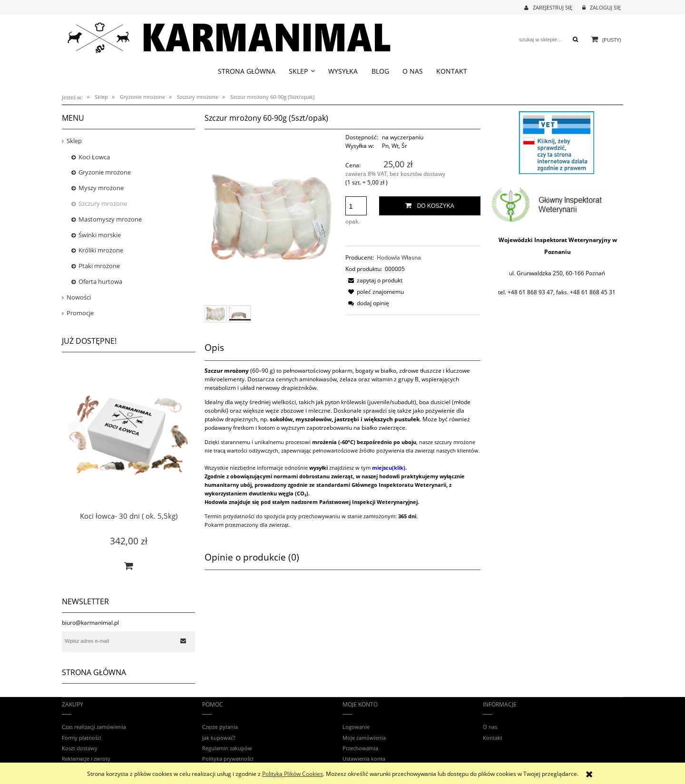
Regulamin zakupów (227, 748)
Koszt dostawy (80, 748)
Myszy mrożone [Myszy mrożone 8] (101, 188)
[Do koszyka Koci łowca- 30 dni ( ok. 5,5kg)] (128, 566)
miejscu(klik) (389, 468)
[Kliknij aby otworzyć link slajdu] (557, 143)
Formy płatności (82, 738)
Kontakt (493, 738)
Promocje (80, 313)
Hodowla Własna (399, 257)
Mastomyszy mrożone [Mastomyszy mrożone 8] (110, 219)
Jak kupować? (219, 738)
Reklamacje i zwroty (86, 759)
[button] (374, 280)
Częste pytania (220, 727)
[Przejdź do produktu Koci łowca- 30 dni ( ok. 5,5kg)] (128, 445)
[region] (557, 143)
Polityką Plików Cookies (293, 774)
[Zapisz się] (183, 641)
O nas (490, 727)
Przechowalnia (360, 748)
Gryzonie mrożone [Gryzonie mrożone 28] (105, 172)
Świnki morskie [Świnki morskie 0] (100, 235)
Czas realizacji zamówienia (94, 727)
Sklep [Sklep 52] (74, 141)
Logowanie (356, 727)
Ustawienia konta (364, 759)
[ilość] (356, 206)
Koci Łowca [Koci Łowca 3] (94, 157)
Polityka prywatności (228, 759)
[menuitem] (246, 71)
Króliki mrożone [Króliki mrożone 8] (101, 250)
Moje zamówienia (364, 738)
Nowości (79, 297)
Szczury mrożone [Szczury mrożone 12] (103, 203)
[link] (557, 204)
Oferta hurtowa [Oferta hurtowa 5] (100, 281)
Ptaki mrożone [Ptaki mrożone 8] (99, 266)
